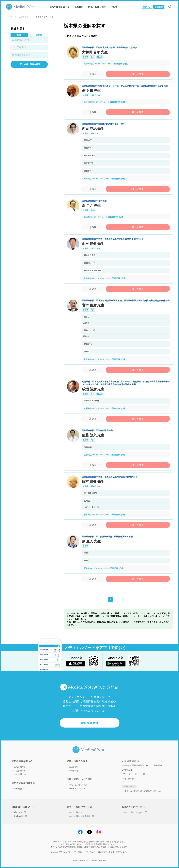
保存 (94, 74)
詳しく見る (138, 74)
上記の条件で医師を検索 (29, 64)
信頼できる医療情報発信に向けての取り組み (142, 765)
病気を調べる (20, 767)
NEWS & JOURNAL (77, 789)
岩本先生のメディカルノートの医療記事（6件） (105, 359)
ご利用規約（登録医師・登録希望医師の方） (142, 791)
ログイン (147, 7)
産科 (93, 57)
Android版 (20, 816)
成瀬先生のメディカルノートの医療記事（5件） (105, 408)
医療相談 (79, 7)
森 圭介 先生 (91, 205)
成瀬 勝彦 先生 (93, 389)
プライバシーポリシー (133, 774)
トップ (9, 17)
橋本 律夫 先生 (93, 481)
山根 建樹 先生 (93, 244)
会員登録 (159, 7)
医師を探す (24, 17)
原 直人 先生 (91, 541)
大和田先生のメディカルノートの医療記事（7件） (106, 64)
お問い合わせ (129, 779)
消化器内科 (95, 95)
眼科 (93, 210)
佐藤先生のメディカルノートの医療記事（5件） (105, 455)
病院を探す (74, 767)
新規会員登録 (90, 723)
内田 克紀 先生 (93, 129)
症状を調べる (20, 771)
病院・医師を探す (97, 7)
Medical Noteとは (130, 761)
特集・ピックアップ (78, 785)
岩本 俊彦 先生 (93, 305)
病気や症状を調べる (60, 7)
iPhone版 (20, 812)
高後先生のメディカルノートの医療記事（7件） (105, 102)
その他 (114, 7)
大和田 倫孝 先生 (95, 52)
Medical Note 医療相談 (81, 816)
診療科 (39, 35)
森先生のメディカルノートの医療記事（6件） (104, 217)
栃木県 (85, 57)
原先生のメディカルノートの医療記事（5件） (104, 568)
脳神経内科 (95, 486)
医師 (19, 35)
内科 (93, 310)
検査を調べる (20, 774)
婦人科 (100, 57)
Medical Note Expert (135, 812)
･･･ (121, 600)
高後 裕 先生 (91, 90)
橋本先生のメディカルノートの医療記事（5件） (105, 515)
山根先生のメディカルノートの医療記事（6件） (105, 278)
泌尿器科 (95, 133)
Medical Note (75, 812)
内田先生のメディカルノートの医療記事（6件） (105, 179)
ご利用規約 (127, 770)
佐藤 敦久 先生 (93, 435)
